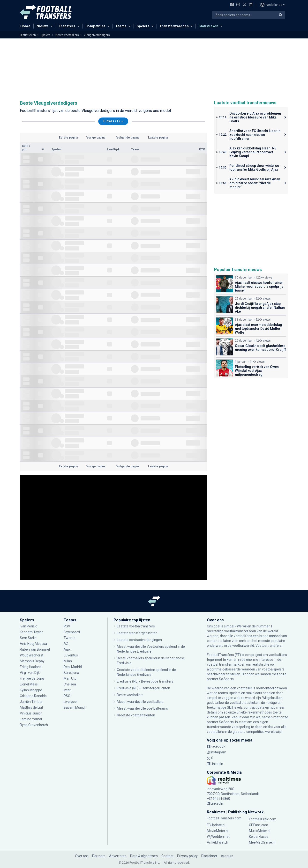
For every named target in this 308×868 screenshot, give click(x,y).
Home (24, 26)
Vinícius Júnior (31, 713)
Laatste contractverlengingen (139, 640)
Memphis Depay (32, 661)
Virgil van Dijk (30, 673)
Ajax (67, 649)
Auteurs (227, 856)
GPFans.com (259, 825)
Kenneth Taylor (31, 632)
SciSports (226, 679)
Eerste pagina (68, 138)
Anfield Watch (218, 842)
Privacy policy (187, 856)
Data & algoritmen (144, 856)
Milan (68, 661)
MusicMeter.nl (260, 831)
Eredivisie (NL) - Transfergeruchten (143, 688)
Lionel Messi (30, 684)
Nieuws (43, 26)
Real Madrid (73, 667)
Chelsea (70, 684)
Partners (99, 856)
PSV (67, 626)
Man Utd (70, 678)
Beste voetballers (67, 35)
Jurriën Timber (31, 702)
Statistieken (208, 26)
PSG (67, 696)
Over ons (82, 856)
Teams (121, 26)
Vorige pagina (96, 138)
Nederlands (271, 5)
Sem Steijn (29, 638)
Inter (67, 690)
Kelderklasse (259, 837)
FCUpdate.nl (216, 825)
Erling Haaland (31, 667)
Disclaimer (209, 856)
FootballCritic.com (263, 819)
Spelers (143, 26)
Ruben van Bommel (35, 649)
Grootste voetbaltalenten (136, 715)
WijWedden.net (218, 837)
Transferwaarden (174, 26)
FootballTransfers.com (224, 818)
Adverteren (118, 856)
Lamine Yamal (31, 719)
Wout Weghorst (32, 655)
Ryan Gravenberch (34, 725)
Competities (96, 26)
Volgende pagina (128, 138)
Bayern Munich (75, 707)
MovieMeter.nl (218, 831)
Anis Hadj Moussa (33, 644)
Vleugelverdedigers (97, 35)
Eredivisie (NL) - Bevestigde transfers (145, 681)
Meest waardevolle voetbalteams (142, 708)
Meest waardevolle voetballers (140, 702)
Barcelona (71, 673)
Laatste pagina (158, 138)
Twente (70, 638)
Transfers (67, 26)
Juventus (71, 655)
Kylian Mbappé (31, 690)
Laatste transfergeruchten (137, 633)
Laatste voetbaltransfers (136, 626)
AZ (66, 644)
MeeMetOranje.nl (262, 842)
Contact (167, 856)
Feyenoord (72, 632)
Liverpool (71, 702)
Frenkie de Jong (32, 678)
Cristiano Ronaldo (34, 696)
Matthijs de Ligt (32, 707)
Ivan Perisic (28, 626)
